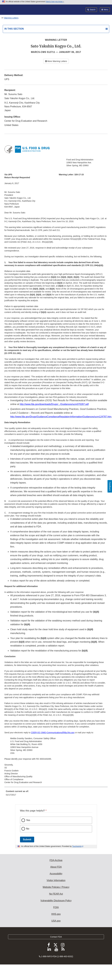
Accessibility (56, 874)
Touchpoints (77, 846)
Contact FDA (56, 937)
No (28, 829)
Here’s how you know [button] (55, 2)
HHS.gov (56, 914)
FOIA (56, 907)
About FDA (56, 867)
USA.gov (56, 921)
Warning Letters (11, 18)
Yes (28, 820)
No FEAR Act (56, 894)
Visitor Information (56, 880)
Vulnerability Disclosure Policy (56, 901)
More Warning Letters (56, 61)
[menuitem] (56, 794)
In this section (14, 29)
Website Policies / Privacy (56, 887)
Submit (27, 840)
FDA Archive (56, 860)
